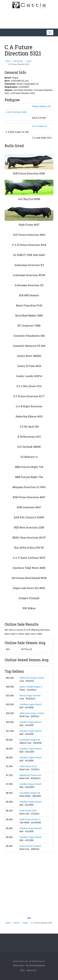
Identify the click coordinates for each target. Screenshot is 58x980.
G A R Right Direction (29, 406)
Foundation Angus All (30, 740)
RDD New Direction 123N (29, 527)
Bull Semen (18, 61)
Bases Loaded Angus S (31, 687)
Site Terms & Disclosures (35, 965)
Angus (29, 61)
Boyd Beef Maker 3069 (29, 315)
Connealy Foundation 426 (29, 336)
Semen (17, 923)
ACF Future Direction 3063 (29, 235)
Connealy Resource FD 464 (29, 346)
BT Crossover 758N (29, 326)
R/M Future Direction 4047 (29, 497)
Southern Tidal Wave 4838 (29, 568)
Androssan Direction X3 (29, 265)
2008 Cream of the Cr (30, 819)
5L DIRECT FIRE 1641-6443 (29, 255)
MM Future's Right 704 (29, 467)
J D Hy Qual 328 (29, 426)
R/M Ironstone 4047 (29, 507)
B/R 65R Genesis (29, 295)
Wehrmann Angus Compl (32, 678)
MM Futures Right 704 (29, 477)
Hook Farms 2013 (28, 766)
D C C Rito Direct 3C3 (29, 386)
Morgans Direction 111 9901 (29, 487)
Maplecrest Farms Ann (30, 775)
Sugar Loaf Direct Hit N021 (29, 588)
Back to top (32, 970)
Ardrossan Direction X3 (29, 285)
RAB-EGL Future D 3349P (29, 517)
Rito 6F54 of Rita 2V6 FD (29, 548)
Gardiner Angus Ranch (31, 704)
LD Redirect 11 (29, 457)
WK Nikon (29, 608)
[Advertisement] (29, 884)
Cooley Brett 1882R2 (29, 356)
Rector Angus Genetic (30, 696)
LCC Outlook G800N (29, 447)
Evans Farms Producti (30, 846)
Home (8, 61)
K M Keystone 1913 (29, 437)
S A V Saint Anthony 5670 (29, 558)
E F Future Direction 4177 (29, 396)
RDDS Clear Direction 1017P (29, 538)
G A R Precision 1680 (16, 112)
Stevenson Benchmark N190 (29, 578)
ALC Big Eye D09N (29, 199)
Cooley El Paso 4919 (29, 366)
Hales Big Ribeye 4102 (29, 416)
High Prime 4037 (29, 225)
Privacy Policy (19, 965)
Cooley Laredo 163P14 (29, 376)
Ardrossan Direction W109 (29, 275)
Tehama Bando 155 (41, 106)
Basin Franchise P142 (29, 305)
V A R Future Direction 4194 (29, 245)
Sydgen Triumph (29, 598)
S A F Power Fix (40, 126)
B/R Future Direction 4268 (29, 173)
